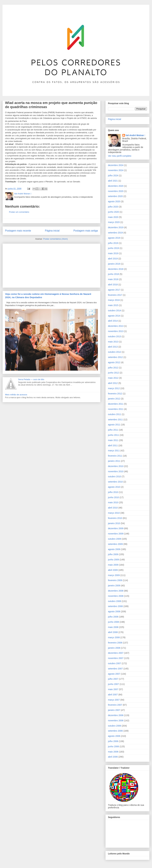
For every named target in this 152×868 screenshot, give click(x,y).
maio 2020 (113, 217)
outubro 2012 (115, 352)
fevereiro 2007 (115, 705)
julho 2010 (113, 492)
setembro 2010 (115, 482)
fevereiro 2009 (115, 580)
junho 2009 (113, 560)
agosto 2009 (114, 549)
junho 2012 (113, 373)
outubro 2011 (115, 414)
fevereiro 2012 (115, 394)
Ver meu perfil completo (120, 156)
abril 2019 (113, 259)
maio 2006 (113, 752)
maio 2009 (113, 565)
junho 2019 (113, 248)
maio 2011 (113, 440)
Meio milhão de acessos (16, 395)
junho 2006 (113, 746)
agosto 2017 (114, 290)
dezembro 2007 (116, 653)
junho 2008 (113, 622)
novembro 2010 (116, 471)
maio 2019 (113, 253)
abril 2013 (113, 347)
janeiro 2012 (114, 399)
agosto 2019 (114, 238)
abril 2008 (113, 632)
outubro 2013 (115, 336)
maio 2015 (113, 305)
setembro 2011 (115, 420)
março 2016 (114, 300)
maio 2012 (113, 378)
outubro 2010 (115, 476)
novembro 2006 (116, 721)
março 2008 (114, 637)
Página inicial (52, 231)
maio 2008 (113, 627)
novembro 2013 (116, 331)
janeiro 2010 (114, 523)
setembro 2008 (115, 606)
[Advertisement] (29, 265)
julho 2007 (113, 679)
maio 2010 (113, 502)
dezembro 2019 (116, 227)
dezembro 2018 (116, 269)
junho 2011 (113, 435)
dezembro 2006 (116, 715)
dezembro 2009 (116, 528)
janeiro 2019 (114, 264)
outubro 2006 (115, 726)
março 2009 (114, 575)
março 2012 (114, 388)
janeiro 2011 (114, 461)
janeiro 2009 (114, 586)
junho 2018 (113, 274)
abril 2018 (113, 285)
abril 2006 (113, 757)
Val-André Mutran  (135, 135)
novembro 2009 (116, 534)
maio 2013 (113, 342)
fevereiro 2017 (115, 295)
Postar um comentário (19, 212)
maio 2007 (113, 689)
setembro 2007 (115, 669)
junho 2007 (113, 684)
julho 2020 (113, 207)
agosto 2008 (114, 611)
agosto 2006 (114, 736)
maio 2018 (113, 279)
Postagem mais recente (18, 231)
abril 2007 (113, 695)
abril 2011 (113, 445)
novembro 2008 (116, 596)
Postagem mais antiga (86, 231)
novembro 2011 (116, 409)
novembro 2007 (116, 658)
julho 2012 (113, 368)
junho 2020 (113, 212)
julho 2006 (113, 741)
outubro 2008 (115, 601)
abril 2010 (113, 508)
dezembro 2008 (116, 591)
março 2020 (114, 222)
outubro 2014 (115, 310)
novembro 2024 (116, 170)
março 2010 (114, 513)
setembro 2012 (115, 357)
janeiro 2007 (114, 710)
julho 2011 (113, 430)
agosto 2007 (114, 674)
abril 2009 (113, 570)
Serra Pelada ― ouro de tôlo (31, 379)
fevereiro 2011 (115, 456)
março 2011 (114, 451)
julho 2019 (113, 243)
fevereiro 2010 (115, 518)
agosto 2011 (114, 425)
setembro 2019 (115, 233)
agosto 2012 (114, 362)
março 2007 (114, 700)
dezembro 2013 (116, 326)
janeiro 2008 (114, 648)
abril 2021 (113, 181)
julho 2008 (113, 617)
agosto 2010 (114, 487)
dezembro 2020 (116, 186)
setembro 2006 (115, 731)
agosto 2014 (114, 316)
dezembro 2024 (116, 165)
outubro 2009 (115, 539)
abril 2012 (113, 383)
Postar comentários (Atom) (55, 239)
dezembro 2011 (116, 404)
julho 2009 (113, 554)
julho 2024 (113, 175)
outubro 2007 (115, 663)
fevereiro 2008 (115, 643)
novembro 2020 (116, 191)
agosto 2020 (114, 201)
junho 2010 (113, 497)
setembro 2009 (115, 544)
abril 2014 (113, 321)
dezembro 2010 (116, 466)
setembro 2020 (115, 196)
